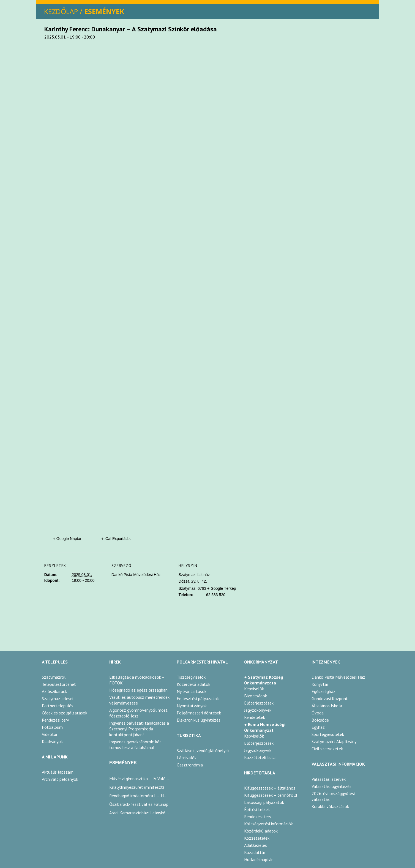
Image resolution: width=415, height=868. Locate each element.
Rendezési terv (55, 720)
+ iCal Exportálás (116, 539)
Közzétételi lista (260, 757)
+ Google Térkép (222, 588)
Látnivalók (187, 758)
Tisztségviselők (191, 677)
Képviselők (254, 689)
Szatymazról (54, 677)
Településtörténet (59, 684)
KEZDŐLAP (61, 11)
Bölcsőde (320, 720)
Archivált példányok (60, 779)
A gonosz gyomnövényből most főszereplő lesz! (138, 713)
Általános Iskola (327, 706)
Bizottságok (256, 696)
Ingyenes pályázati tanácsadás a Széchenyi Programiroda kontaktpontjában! (139, 729)
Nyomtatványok (192, 706)
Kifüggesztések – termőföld (271, 795)
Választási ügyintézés (331, 786)
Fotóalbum (52, 727)
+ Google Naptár (67, 539)
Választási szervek (329, 779)
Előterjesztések (259, 703)
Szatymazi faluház (194, 575)
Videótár (50, 734)
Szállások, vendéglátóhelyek (203, 750)
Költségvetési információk (268, 824)
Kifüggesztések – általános (270, 788)
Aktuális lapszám (58, 772)
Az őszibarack (54, 691)
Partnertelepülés (58, 706)
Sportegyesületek (328, 734)
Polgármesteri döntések (199, 713)
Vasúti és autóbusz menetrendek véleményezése (139, 700)
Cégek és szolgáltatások (65, 713)
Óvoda (318, 713)
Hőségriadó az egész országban (138, 690)
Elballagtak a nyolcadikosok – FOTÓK (137, 680)
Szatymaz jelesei (58, 698)
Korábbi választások (330, 806)
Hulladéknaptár (258, 859)
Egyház (318, 727)
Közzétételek (257, 838)
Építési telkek (257, 809)
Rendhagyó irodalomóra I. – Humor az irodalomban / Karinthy (166, 796)
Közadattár (255, 852)
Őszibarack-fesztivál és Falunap (139, 804)
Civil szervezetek (327, 749)
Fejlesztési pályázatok (198, 698)
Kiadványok (52, 741)
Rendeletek (255, 717)
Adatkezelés (256, 845)
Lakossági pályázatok (264, 802)
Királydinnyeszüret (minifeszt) (137, 787)
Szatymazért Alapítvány (334, 741)
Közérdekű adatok (193, 684)
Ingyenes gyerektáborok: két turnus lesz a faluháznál (135, 745)
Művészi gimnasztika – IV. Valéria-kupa (145, 779)
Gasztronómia (190, 765)
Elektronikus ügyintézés (199, 720)
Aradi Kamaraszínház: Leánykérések (142, 813)
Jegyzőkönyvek (258, 710)
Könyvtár (320, 684)
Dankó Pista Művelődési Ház (136, 575)
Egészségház (323, 691)
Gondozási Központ (330, 698)
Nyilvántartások (192, 691)
